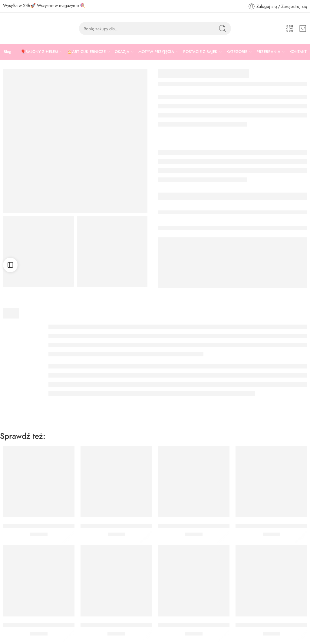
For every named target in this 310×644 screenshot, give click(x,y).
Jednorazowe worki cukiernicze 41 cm (122, 625)
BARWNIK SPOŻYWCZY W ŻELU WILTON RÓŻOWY (218, 526)
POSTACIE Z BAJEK (200, 52)
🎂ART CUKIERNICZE (86, 52)
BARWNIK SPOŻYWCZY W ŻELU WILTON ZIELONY (140, 526)
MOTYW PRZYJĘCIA (156, 52)
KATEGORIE (237, 52)
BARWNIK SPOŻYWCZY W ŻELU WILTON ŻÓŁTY (60, 625)
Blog (8, 52)
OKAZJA (122, 52)
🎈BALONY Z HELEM (39, 52)
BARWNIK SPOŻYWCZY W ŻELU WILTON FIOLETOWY (66, 526)
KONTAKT (298, 52)
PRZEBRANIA (268, 52)
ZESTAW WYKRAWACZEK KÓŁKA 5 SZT (203, 625)
